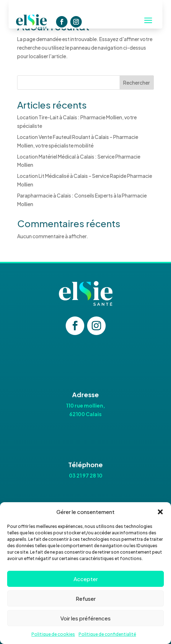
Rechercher (137, 83)
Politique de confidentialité (107, 634)
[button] (160, 512)
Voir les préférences (85, 618)
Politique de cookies (53, 634)
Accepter (86, 579)
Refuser (86, 598)
